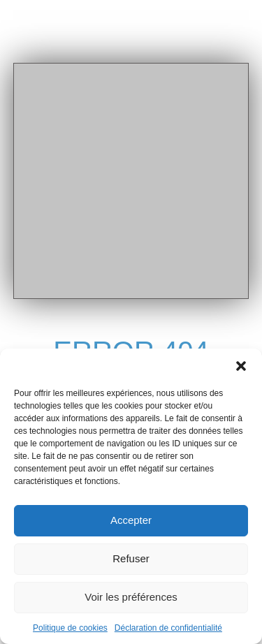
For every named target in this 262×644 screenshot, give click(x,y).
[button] (241, 366)
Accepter (131, 520)
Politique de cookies (70, 628)
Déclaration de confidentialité (168, 628)
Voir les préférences (131, 597)
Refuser (131, 558)
